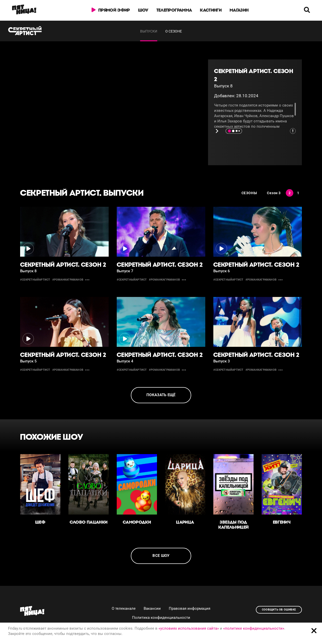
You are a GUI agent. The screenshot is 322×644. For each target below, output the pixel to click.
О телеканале (124, 608)
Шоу (143, 10)
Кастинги (211, 10)
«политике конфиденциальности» (254, 628)
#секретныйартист (35, 280)
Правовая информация (190, 608)
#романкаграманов (68, 280)
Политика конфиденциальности (161, 618)
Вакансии (152, 608)
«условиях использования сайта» (189, 628)
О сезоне (174, 31)
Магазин (239, 10)
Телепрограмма (174, 10)
